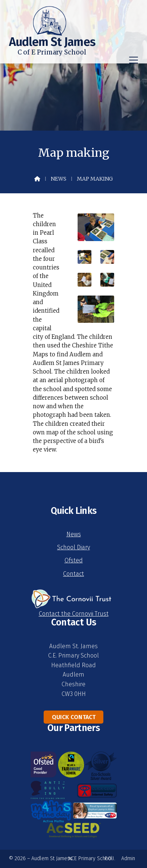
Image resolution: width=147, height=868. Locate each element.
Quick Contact (74, 717)
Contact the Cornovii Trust (74, 614)
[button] (134, 60)
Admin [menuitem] (128, 858)
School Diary (73, 547)
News (59, 179)
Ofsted (74, 560)
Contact (73, 574)
